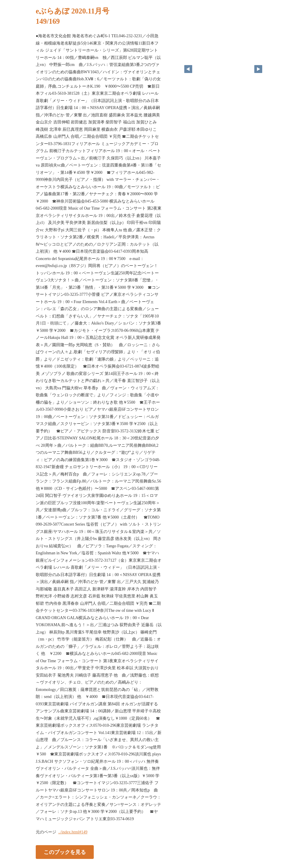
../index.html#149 (73, 832)
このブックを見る (65, 852)
